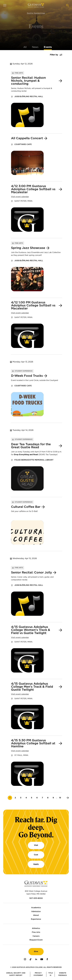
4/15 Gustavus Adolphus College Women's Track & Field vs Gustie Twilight (31, 630)
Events (48, 47)
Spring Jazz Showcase (28, 248)
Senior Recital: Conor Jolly (31, 573)
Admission (36, 912)
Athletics (36, 928)
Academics (36, 908)
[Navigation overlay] (5, 5)
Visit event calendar (20, 197)
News (35, 47)
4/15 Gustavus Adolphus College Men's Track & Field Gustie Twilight (32, 687)
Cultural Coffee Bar (26, 507)
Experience (36, 919)
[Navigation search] (67, 5)
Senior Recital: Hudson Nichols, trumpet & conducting (28, 81)
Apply (36, 864)
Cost (36, 855)
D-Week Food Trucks (27, 376)
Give (36, 952)
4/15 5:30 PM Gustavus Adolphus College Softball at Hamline (33, 743)
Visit (36, 845)
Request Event (36, 940)
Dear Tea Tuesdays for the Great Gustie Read (31, 446)
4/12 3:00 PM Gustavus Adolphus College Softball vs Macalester (33, 189)
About (36, 915)
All (25, 47)
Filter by (54, 55)
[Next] (67, 798)
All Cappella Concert (27, 138)
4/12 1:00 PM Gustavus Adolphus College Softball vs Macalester (33, 306)
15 (61, 798)
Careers (36, 936)
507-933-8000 (36, 898)
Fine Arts (36, 932)
